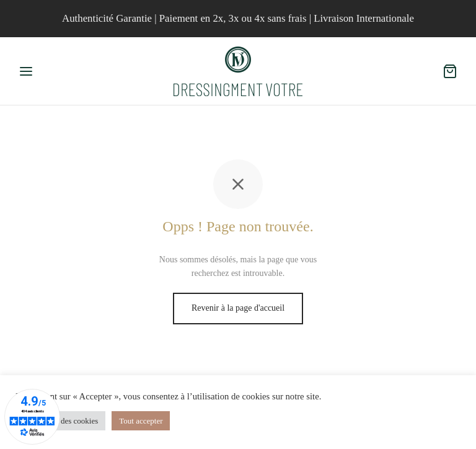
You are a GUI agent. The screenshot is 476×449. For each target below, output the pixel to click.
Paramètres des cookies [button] (60, 421)
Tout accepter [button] (141, 421)
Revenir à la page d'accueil (238, 308)
